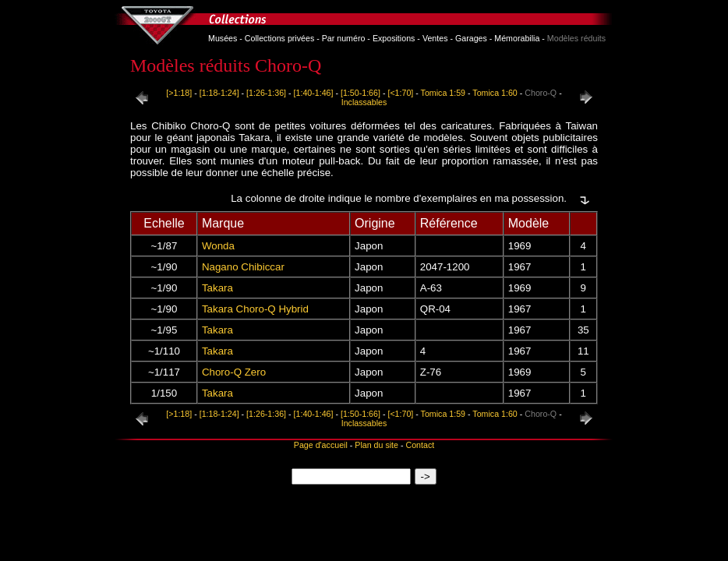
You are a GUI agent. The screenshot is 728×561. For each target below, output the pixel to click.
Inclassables (364, 102)
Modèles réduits (576, 38)
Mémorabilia (517, 38)
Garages (471, 38)
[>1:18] (179, 93)
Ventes (435, 38)
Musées (223, 38)
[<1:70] (400, 93)
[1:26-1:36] (266, 93)
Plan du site (376, 445)
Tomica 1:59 (443, 93)
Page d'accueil (321, 445)
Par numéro (344, 38)
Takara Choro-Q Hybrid (255, 309)
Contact (420, 445)
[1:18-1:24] (219, 93)
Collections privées (279, 38)
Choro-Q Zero (234, 372)
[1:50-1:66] (360, 93)
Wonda (218, 246)
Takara (217, 288)
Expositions (394, 38)
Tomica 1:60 (495, 93)
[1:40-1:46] (314, 93)
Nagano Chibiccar (243, 267)
